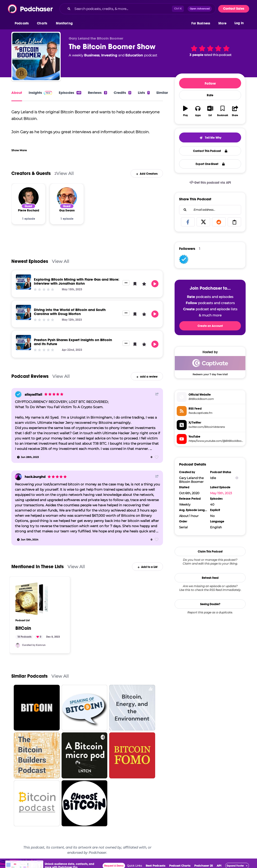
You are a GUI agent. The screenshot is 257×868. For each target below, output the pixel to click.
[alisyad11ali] (18, 394)
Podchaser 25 (204, 866)
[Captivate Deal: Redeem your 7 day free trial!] (210, 366)
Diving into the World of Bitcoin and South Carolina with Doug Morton (70, 312)
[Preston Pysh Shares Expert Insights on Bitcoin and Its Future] (23, 343)
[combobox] (138, 9)
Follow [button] (210, 83)
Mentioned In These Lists (38, 567)
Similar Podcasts (29, 676)
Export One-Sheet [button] (210, 164)
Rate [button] (210, 95)
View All (65, 173)
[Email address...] (210, 210)
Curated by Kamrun (34, 645)
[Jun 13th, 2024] (28, 539)
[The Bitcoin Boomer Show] (36, 56)
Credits (122, 93)
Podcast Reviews (30, 376)
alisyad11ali (33, 394)
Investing (109, 55)
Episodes (70, 93)
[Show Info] (237, 478)
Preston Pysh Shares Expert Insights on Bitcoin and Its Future (73, 342)
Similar (162, 93)
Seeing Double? (210, 604)
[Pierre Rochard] (29, 197)
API (219, 866)
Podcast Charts (180, 866)
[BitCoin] (32, 599)
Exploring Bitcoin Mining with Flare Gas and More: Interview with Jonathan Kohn (77, 281)
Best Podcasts (156, 866)
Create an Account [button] (210, 326)
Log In (239, 23)
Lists (144, 93)
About (17, 93)
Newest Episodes (30, 261)
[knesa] (18, 645)
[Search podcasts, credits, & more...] (122, 9)
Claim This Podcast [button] (210, 552)
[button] (23, 23)
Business (92, 55)
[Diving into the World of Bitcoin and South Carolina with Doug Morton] (23, 312)
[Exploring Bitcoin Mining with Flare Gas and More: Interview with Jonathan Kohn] (23, 282)
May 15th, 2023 (221, 493)
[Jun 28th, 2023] (28, 457)
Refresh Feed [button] (210, 578)
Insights (40, 93)
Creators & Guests (31, 173)
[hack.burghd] (18, 477)
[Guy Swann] (67, 197)
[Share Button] (157, 394)
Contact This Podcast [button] (210, 151)
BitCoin (23, 628)
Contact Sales (234, 9)
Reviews (97, 93)
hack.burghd (35, 477)
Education (134, 55)
